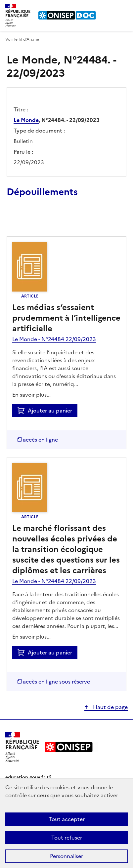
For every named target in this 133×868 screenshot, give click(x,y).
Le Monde (26, 120)
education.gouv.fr (25, 777)
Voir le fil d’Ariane (22, 39)
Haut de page (110, 707)
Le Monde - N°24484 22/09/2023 (54, 339)
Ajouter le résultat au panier (50, 221)
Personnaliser (66, 856)
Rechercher (111, 8)
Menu (124, 8)
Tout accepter (67, 819)
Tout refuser (67, 838)
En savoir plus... (31, 395)
